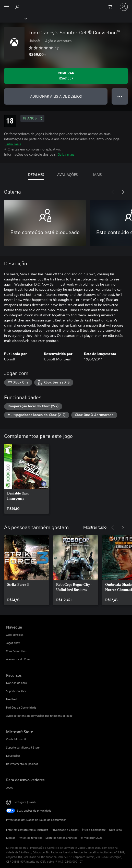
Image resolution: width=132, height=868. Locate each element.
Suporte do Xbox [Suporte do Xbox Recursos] (16, 691)
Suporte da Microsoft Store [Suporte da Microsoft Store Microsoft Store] (23, 747)
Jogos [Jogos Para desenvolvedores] (10, 787)
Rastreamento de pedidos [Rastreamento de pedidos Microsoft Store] (22, 764)
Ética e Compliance (94, 830)
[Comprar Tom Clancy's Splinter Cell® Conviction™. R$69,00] (66, 76)
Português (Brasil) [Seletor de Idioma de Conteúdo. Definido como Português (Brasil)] (25, 802)
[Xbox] (13, 18)
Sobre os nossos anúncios (61, 838)
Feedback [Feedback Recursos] (12, 699)
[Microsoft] (66, 4)
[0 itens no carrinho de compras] (112, 7)
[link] (27, 479)
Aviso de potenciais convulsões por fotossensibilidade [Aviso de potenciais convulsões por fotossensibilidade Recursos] (39, 716)
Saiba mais (13, 144)
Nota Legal (116, 830)
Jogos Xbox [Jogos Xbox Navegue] (13, 643)
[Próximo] (123, 192)
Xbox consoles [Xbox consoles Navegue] (15, 635)
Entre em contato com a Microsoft (27, 830)
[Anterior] (113, 192)
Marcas (11, 838)
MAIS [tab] (97, 174)
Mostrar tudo (95, 527)
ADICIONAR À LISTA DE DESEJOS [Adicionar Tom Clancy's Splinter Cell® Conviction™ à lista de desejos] (56, 96)
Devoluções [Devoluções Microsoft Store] (13, 756)
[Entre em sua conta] (124, 7)
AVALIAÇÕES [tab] (67, 174)
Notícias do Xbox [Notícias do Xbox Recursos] (16, 683)
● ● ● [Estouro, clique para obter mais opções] (120, 96)
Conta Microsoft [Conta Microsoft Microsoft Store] (16, 739)
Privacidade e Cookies (65, 830)
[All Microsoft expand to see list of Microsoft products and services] (6, 7)
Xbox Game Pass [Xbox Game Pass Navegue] (16, 651)
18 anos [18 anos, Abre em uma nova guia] (32, 118)
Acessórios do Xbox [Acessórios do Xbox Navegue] (18, 659)
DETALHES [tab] (36, 174)
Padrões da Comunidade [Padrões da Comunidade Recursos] (21, 707)
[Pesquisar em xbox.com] (18, 7)
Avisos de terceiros (30, 838)
